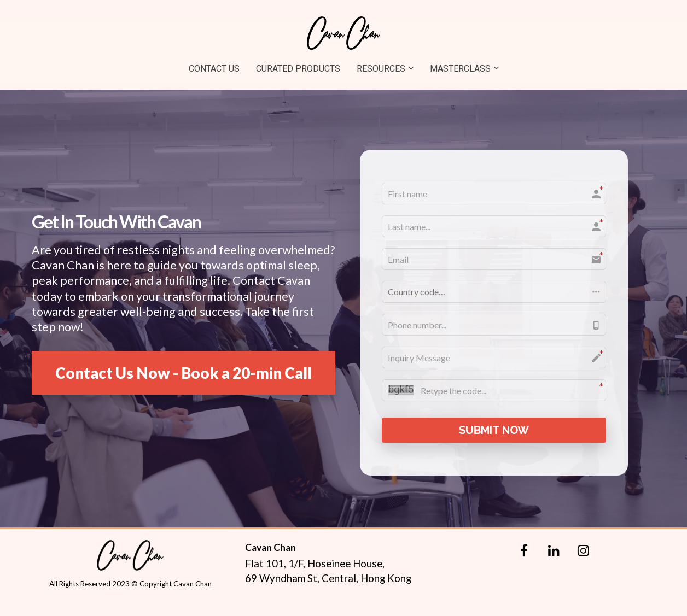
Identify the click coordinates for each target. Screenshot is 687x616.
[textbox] (184, 288)
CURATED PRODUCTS (298, 69)
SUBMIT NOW (494, 430)
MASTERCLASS (460, 69)
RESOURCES (381, 69)
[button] (494, 292)
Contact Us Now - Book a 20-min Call (184, 373)
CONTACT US (214, 69)
